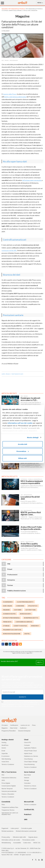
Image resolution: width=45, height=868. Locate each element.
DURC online (8, 606)
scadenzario (8, 602)
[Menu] (3, 3)
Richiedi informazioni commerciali (26, 831)
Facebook (3, 644)
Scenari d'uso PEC (9, 614)
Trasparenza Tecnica (8, 810)
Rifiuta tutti (22, 458)
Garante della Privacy (10, 94)
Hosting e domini (8, 740)
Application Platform (30, 748)
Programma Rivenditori (9, 731)
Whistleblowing (6, 843)
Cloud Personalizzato (25, 602)
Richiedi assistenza (7, 831)
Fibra (3, 805)
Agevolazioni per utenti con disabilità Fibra (10, 814)
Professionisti (12, 575)
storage (6, 626)
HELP (40, 662)
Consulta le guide (26, 828)
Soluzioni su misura (30, 786)
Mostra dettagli (33, 437)
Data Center (14, 728)
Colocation (27, 783)
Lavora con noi (25, 725)
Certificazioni (14, 725)
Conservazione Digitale (9, 786)
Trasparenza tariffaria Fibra (10, 807)
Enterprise (11, 580)
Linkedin (10, 644)
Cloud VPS (28, 742)
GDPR (3, 374)
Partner (10, 585)
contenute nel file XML (9, 250)
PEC (3, 775)
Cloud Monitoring (29, 764)
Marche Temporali (7, 789)
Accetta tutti (22, 444)
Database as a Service (31, 756)
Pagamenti (5, 828)
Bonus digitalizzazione (12, 634)
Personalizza (23, 451)
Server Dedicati (30, 772)
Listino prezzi (15, 828)
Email (3, 751)
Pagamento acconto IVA (12, 630)
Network (27, 778)
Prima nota (7, 622)
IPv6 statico (33, 606)
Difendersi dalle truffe (19, 837)
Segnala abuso (33, 837)
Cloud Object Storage (31, 762)
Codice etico (27, 843)
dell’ (32, 180)
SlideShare (20, 644)
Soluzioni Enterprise (24, 731)
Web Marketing (6, 759)
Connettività (6, 802)
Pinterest (17, 644)
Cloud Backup (28, 759)
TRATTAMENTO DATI (17, 374)
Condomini (20, 606)
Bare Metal (27, 775)
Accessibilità (17, 843)
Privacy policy (7, 837)
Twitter (6, 644)
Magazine (5, 728)
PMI (9, 564)
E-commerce (6, 756)
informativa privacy (32, 702)
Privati (10, 569)
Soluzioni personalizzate (9, 791)
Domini (4, 748)
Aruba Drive (5, 762)
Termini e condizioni (30, 805)
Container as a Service (24, 622)
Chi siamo (5, 725)
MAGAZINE (5, 9)
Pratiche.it (28, 814)
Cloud (26, 740)
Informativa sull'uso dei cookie (11, 840)
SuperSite (5, 753)
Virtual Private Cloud (30, 751)
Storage (27, 780)
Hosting (4, 742)
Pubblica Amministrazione (17, 591)
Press (34, 725)
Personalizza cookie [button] (28, 840)
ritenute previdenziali (11, 618)
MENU (40, 3)
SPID (3, 780)
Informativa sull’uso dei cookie (20, 423)
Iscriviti (22, 697)
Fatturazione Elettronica (17, 9)
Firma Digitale (6, 783)
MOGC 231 (37, 843)
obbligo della (15, 97)
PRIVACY (8, 374)
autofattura (31, 610)
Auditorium (23, 728)
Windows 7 (35, 626)
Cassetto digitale (20, 626)
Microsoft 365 (29, 802)
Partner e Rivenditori (8, 794)
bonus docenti (25, 614)
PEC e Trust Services (9, 772)
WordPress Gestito (31, 618)
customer (18, 610)
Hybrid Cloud (28, 753)
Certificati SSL (29, 810)
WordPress (5, 745)
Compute (27, 745)
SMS (26, 819)
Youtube (13, 644)
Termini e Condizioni (8, 704)
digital (27, 634)
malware (6, 610)
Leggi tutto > (29, 653)
